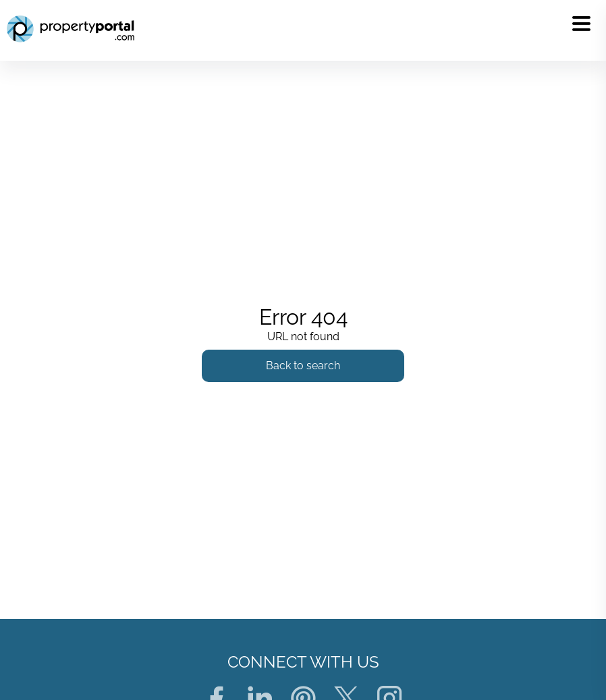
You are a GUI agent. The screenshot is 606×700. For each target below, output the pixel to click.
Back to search (303, 366)
